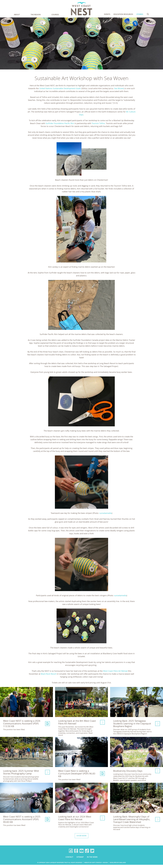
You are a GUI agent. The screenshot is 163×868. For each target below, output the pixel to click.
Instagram (71, 854)
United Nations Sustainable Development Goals (60, 88)
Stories (140, 14)
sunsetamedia (106, 513)
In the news (92, 860)
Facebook (76, 854)
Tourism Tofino (98, 123)
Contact (69, 860)
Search (148, 14)
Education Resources (123, 14)
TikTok (87, 854)
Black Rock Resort (49, 674)
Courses (55, 15)
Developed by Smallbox (118, 866)
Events (107, 14)
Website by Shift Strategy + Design (96, 866)
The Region (36, 15)
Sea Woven (119, 88)
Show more (82, 839)
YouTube (81, 854)
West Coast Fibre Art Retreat (115, 671)
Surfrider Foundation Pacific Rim (60, 123)
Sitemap (80, 860)
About (17, 15)
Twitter (92, 854)
